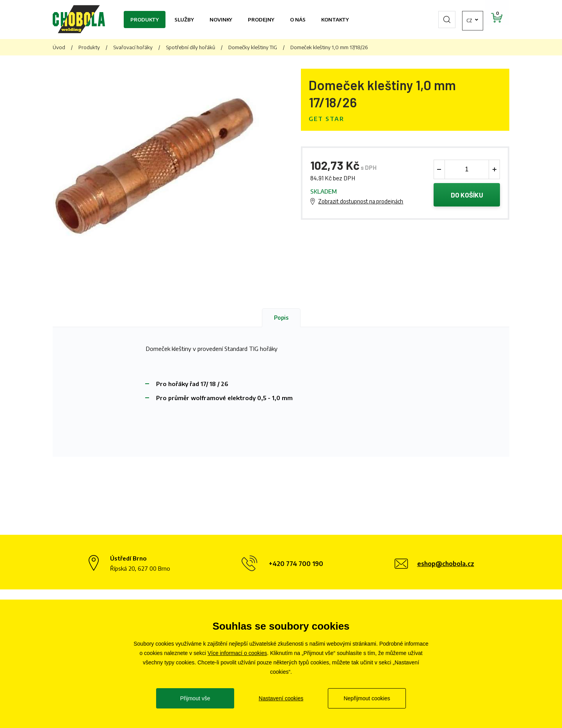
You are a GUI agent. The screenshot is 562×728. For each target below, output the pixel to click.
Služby (184, 20)
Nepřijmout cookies (367, 698)
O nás (298, 20)
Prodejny (261, 20)
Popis (281, 318)
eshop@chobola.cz (446, 564)
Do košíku (467, 195)
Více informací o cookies (237, 653)
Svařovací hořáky (133, 47)
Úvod (59, 47)
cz (451, 20)
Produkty (145, 20)
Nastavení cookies (281, 698)
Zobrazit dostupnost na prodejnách (361, 201)
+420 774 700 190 (296, 564)
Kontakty (335, 20)
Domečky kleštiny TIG (253, 47)
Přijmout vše (195, 698)
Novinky (221, 20)
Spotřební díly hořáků (190, 47)
